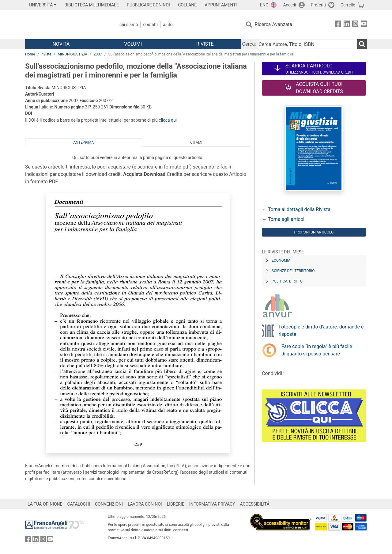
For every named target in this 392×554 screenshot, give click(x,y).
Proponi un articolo (314, 232)
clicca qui (168, 120)
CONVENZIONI (109, 504)
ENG (264, 5)
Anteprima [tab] (84, 142)
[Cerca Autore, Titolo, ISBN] (307, 44)
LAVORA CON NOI (145, 504)
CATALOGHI (79, 504)
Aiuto (168, 25)
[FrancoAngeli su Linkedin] (347, 25)
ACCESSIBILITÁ (255, 504)
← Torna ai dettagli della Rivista (296, 209)
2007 (98, 54)
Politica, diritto (287, 281)
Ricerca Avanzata (274, 24)
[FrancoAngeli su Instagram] (355, 25)
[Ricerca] (362, 44)
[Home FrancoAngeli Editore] (66, 25)
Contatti (150, 25)
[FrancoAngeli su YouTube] (364, 25)
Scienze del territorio (293, 271)
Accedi (290, 5)
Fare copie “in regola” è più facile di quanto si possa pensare (317, 350)
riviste (46, 54)
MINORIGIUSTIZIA (72, 54)
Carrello (348, 5)
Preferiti (318, 5)
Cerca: (249, 44)
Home (30, 54)
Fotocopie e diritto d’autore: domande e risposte (321, 330)
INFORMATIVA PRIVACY (212, 504)
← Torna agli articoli (284, 219)
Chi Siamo (129, 25)
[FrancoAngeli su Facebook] (338, 25)
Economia (281, 260)
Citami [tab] (196, 142)
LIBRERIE (176, 504)
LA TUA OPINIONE (45, 504)
